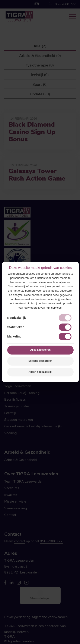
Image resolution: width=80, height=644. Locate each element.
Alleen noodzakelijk (40, 372)
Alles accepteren (40, 350)
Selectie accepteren (40, 361)
